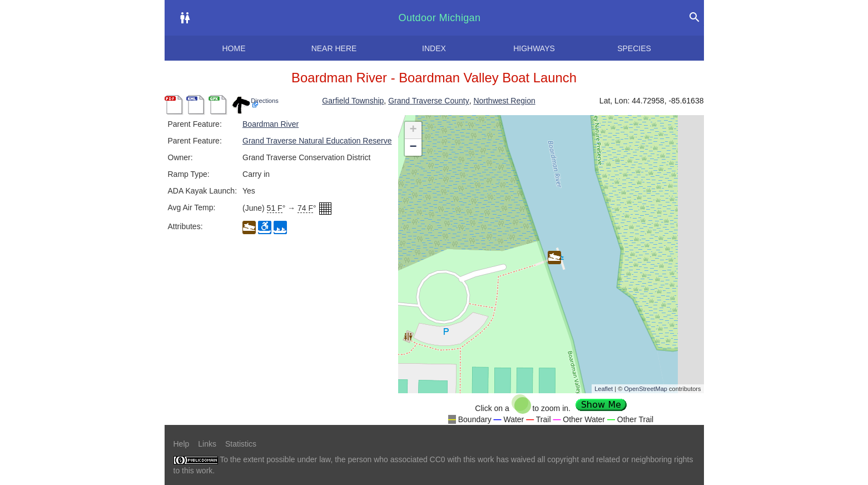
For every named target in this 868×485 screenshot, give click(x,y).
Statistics (241, 444)
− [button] (413, 147)
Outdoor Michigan (440, 18)
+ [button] (413, 130)
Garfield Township (353, 101)
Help (182, 444)
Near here (334, 48)
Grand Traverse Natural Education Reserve (317, 141)
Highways (534, 48)
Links (207, 444)
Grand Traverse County (429, 101)
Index (434, 48)
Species (634, 48)
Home (234, 48)
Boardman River (271, 124)
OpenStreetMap (646, 389)
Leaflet (604, 389)
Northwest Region (504, 101)
